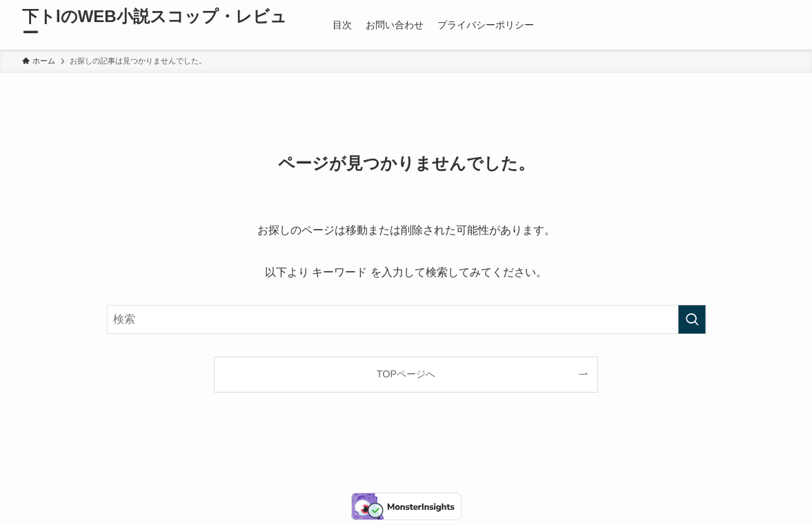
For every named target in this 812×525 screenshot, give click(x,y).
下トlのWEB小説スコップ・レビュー (155, 25)
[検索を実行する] (692, 319)
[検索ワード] (406, 319)
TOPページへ (406, 374)
